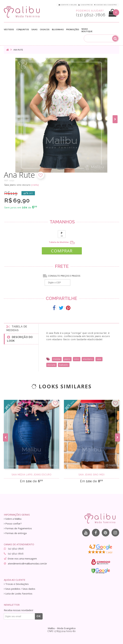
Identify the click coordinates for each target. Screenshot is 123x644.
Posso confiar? (13, 524)
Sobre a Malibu (13, 519)
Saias (34, 29)
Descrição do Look (20, 339)
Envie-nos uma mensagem (22, 559)
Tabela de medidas (17, 328)
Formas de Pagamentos (18, 528)
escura (51, 365)
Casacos (45, 29)
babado (64, 365)
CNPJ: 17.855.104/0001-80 (61, 631)
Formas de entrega (15, 533)
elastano (88, 359)
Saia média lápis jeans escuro (32, 475)
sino (77, 359)
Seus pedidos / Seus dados (20, 589)
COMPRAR (62, 251)
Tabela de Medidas (62, 242)
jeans (67, 359)
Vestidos (9, 29)
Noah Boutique (87, 30)
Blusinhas (58, 29)
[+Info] (35, 185)
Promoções (73, 29)
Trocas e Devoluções (16, 584)
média (57, 359)
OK (39, 616)
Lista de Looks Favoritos (18, 594)
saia (99, 359)
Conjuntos (23, 29)
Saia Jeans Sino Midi (92, 475)
